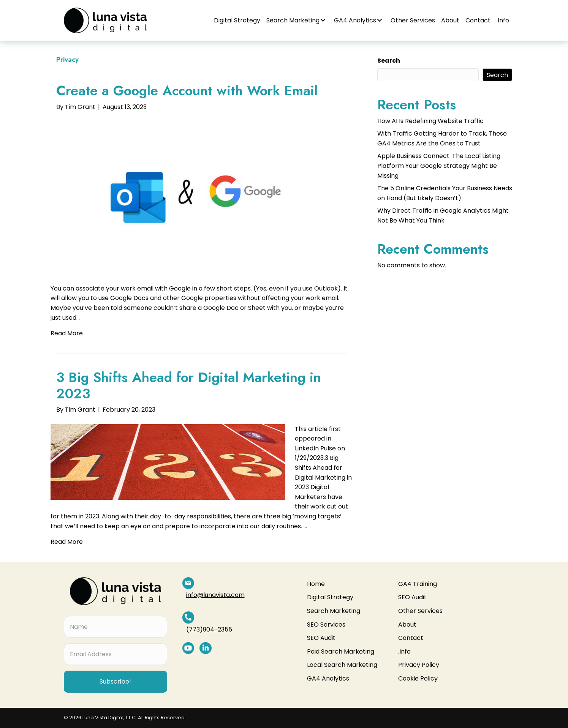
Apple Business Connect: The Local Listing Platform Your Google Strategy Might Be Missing (439, 166)
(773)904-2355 (221, 606)
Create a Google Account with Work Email (187, 91)
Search (389, 61)
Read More (67, 333)
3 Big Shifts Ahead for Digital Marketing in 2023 (189, 385)
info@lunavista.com (227, 583)
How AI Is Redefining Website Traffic (430, 121)
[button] (323, 20)
